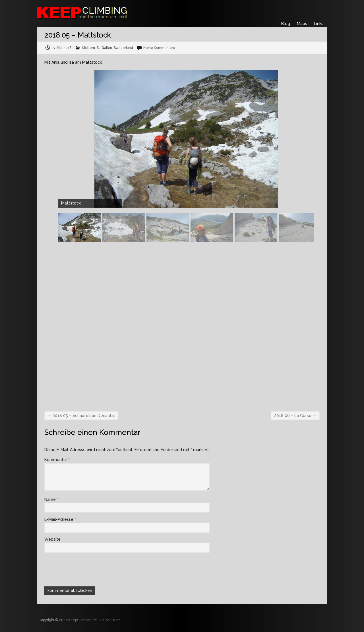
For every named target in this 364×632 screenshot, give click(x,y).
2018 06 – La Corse (295, 416)
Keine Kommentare (159, 48)
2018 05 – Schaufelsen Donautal (81, 416)
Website (52, 539)
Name (51, 499)
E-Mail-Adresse (60, 519)
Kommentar (57, 460)
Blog (286, 24)
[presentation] (83, 569)
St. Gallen (104, 48)
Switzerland (123, 48)
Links (319, 24)
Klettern (88, 48)
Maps (302, 24)
